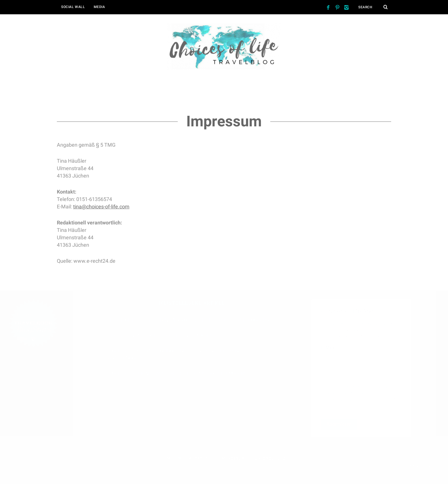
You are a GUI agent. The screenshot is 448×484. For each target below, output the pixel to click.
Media (99, 7)
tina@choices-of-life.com (101, 207)
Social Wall (73, 7)
